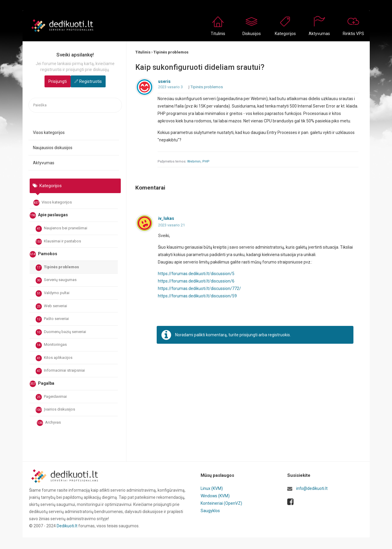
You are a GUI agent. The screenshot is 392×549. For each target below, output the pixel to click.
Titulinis (218, 34)
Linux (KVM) (212, 488)
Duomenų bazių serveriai (61, 332)
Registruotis (91, 81)
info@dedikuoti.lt (312, 488)
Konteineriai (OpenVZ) (221, 503)
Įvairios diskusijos (55, 410)
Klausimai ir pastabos (58, 242)
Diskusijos (252, 34)
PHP (206, 162)
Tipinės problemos (57, 268)
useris (164, 82)
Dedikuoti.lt (67, 526)
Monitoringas (51, 345)
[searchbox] (75, 105)
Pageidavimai (51, 397)
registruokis (279, 335)
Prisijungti (58, 81)
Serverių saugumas (56, 280)
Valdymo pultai (53, 294)
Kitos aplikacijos (54, 358)
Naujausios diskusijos (53, 148)
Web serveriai (51, 307)
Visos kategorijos (49, 132)
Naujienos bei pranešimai (61, 229)
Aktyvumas (319, 34)
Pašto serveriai (52, 319)
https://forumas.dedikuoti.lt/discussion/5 (196, 274)
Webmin (194, 162)
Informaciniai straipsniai (60, 371)
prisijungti (249, 335)
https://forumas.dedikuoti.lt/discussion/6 (196, 281)
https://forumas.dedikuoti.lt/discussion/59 (197, 296)
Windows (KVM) (215, 496)
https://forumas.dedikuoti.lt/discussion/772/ (200, 288)
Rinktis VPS (353, 34)
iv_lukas (166, 218)
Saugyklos (210, 510)
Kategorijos (285, 34)
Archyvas (49, 423)
